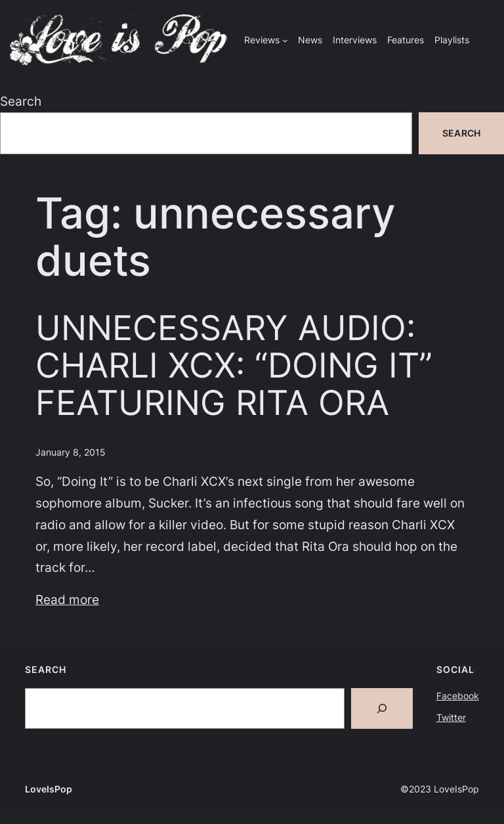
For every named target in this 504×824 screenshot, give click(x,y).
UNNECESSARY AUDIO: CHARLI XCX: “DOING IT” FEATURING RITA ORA (234, 366)
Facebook (458, 696)
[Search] (382, 708)
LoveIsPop (49, 789)
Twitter (451, 717)
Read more (67, 599)
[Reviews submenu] (285, 40)
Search (21, 101)
